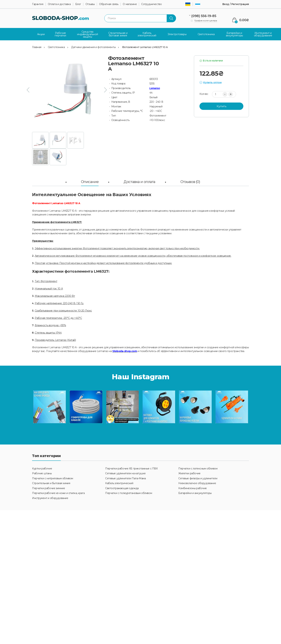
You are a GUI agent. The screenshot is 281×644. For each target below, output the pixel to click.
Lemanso (155, 88)
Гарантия (38, 4)
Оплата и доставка (59, 4)
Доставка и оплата (140, 181)
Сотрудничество (151, 4)
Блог (78, 4)
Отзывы (90, 4)
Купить (222, 106)
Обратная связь (109, 4)
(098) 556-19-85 (204, 16)
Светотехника (56, 47)
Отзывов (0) (190, 181)
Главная (37, 47)
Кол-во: (204, 94)
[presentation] (28, 90)
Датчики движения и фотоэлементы (93, 47)
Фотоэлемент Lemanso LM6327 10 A (145, 47)
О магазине (130, 4)
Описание (90, 181)
